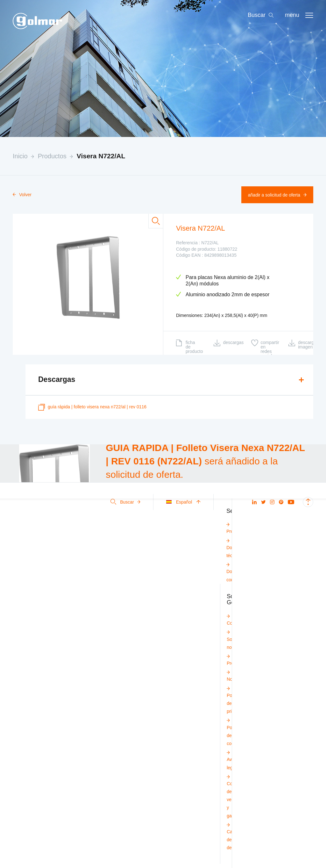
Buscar (125, 502)
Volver (22, 195)
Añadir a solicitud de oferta (277, 195)
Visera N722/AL (101, 156)
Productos (52, 156)
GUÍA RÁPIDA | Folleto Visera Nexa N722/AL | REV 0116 (92, 407)
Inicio (20, 156)
